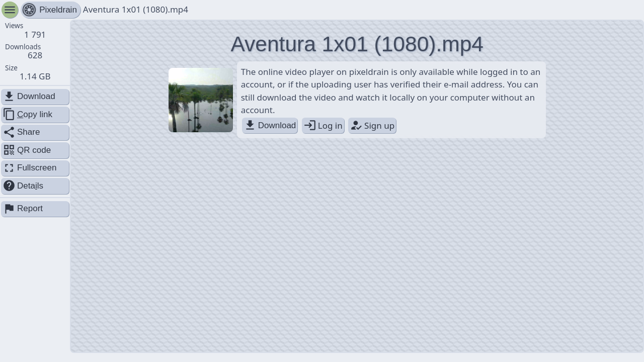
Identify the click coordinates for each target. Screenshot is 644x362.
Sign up (372, 125)
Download (270, 125)
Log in (323, 125)
